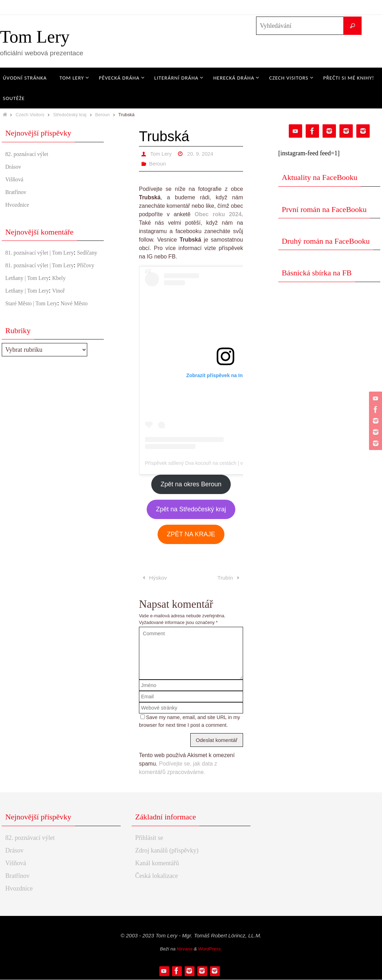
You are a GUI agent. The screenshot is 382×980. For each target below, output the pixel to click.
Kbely (66, 297)
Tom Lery (35, 37)
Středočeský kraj (70, 115)
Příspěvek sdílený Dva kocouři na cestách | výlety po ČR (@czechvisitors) (225, 463)
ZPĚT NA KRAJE (191, 534)
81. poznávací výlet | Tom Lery (45, 252)
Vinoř (66, 310)
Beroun (103, 115)
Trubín (229, 578)
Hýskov (154, 578)
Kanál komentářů (157, 863)
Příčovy (15, 284)
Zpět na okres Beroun (191, 484)
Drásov (14, 167)
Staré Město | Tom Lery (35, 322)
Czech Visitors (30, 115)
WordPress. (210, 950)
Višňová (16, 179)
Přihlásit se (149, 838)
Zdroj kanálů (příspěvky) (167, 851)
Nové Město (84, 322)
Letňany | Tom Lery (30, 297)
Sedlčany (17, 262)
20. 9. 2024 (203, 154)
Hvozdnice (19, 205)
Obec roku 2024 (218, 214)
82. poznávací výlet (30, 154)
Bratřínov (17, 192)
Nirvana (185, 950)
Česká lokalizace (156, 876)
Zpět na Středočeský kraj (191, 509)
